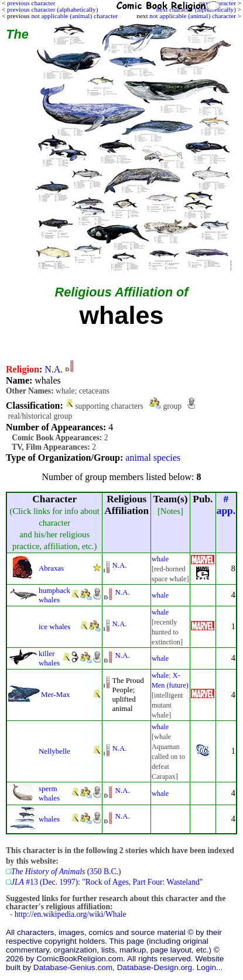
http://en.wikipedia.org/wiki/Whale (71, 914)
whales (49, 819)
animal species (153, 458)
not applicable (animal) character (193, 16)
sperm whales (49, 793)
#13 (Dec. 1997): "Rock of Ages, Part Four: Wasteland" (107, 882)
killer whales (49, 658)
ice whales (54, 627)
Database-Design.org (155, 967)
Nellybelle (54, 751)
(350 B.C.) (66, 872)
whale (160, 559)
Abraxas (51, 568)
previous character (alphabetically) (52, 9)
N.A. (54, 369)
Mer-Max (55, 694)
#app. (226, 505)
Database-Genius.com (73, 967)
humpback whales (54, 595)
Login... (210, 967)
